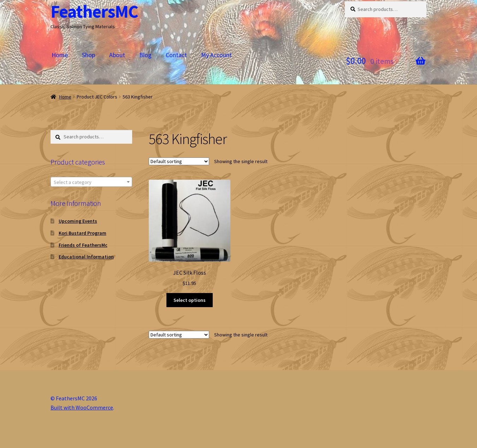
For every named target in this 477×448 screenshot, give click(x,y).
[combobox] (91, 182)
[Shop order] (179, 161)
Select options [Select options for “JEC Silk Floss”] (190, 300)
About (117, 55)
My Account (216, 55)
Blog (145, 55)
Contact (176, 55)
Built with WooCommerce (82, 407)
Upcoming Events (78, 221)
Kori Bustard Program (83, 233)
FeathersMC (94, 11)
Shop (89, 55)
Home (60, 55)
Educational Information (86, 257)
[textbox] (91, 182)
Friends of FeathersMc (83, 245)
